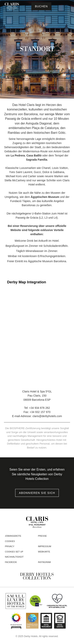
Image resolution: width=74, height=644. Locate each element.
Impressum (45, 546)
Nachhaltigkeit (14, 557)
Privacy (10, 546)
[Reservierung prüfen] (41, 6)
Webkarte (44, 552)
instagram (44, 562)
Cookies (10, 541)
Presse (43, 536)
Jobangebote (13, 536)
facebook (11, 562)
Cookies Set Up (14, 552)
